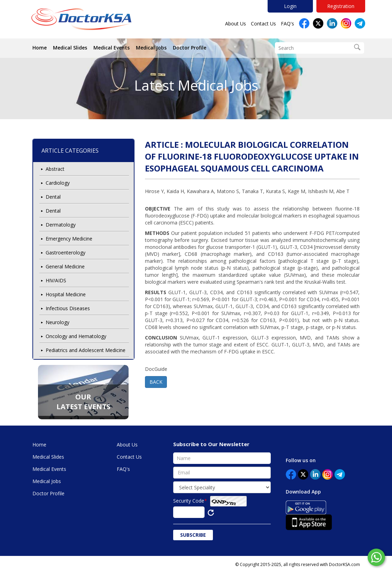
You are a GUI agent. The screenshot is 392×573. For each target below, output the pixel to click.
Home (40, 48)
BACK (156, 382)
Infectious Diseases (68, 308)
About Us (236, 24)
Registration (341, 6)
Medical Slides (70, 48)
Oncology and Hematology (76, 336)
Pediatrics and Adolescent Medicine (86, 350)
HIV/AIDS (56, 280)
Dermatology (61, 225)
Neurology (57, 322)
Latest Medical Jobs (196, 85)
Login (290, 6)
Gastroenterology (66, 253)
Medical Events (112, 48)
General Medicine (65, 266)
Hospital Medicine (66, 294)
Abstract (55, 169)
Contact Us (263, 24)
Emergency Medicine (69, 239)
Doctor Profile (190, 48)
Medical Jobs (151, 48)
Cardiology (58, 183)
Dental (53, 197)
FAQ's (287, 24)
